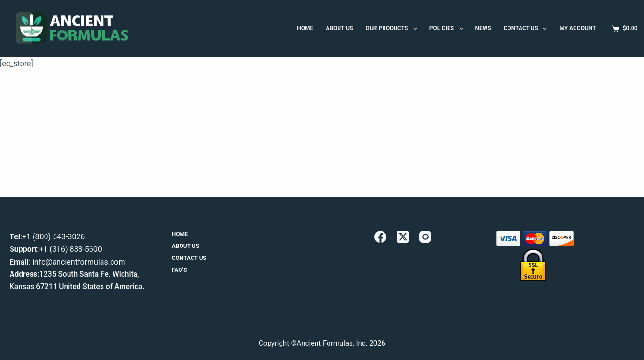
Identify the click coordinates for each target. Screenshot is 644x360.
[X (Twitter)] (403, 237)
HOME (305, 28)
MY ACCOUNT (577, 28)
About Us (186, 246)
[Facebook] (380, 237)
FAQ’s (180, 270)
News (483, 28)
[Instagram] (425, 237)
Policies (448, 29)
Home (180, 234)
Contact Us (527, 29)
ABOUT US (339, 28)
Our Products (393, 29)
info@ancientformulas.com (79, 262)
